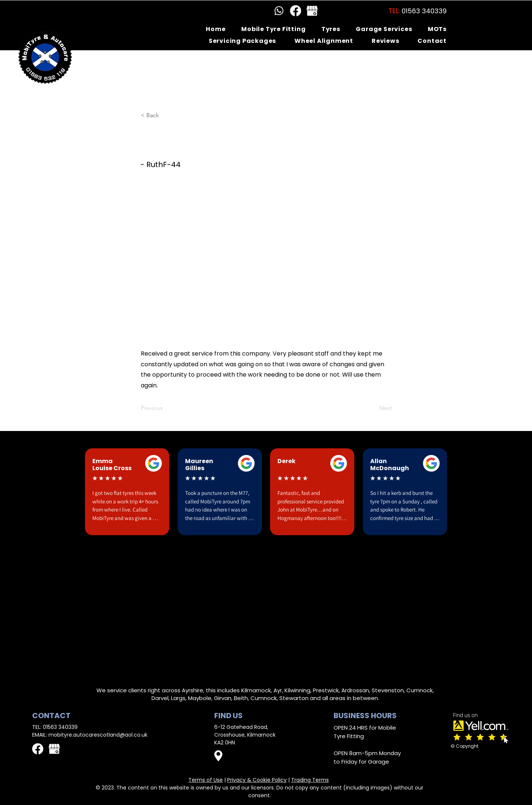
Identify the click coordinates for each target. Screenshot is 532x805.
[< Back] (165, 115)
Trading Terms (310, 780)
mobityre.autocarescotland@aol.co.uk (98, 735)
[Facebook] (296, 11)
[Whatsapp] (279, 11)
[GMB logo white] (312, 11)
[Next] (374, 408)
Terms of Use (206, 780)
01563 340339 (60, 727)
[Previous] (165, 408)
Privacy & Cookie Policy (257, 780)
